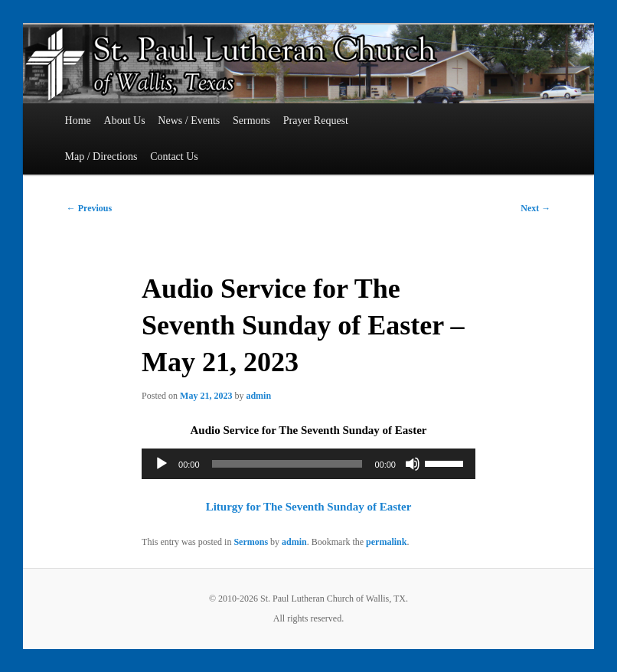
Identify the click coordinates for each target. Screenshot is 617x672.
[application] (308, 464)
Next (535, 208)
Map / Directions (101, 157)
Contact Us (174, 157)
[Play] (162, 464)
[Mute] (413, 464)
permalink (386, 542)
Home (78, 121)
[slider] (287, 464)
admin (258, 396)
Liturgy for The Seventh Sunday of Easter (309, 507)
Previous (89, 208)
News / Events (189, 121)
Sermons (251, 121)
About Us (125, 121)
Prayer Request (316, 121)
